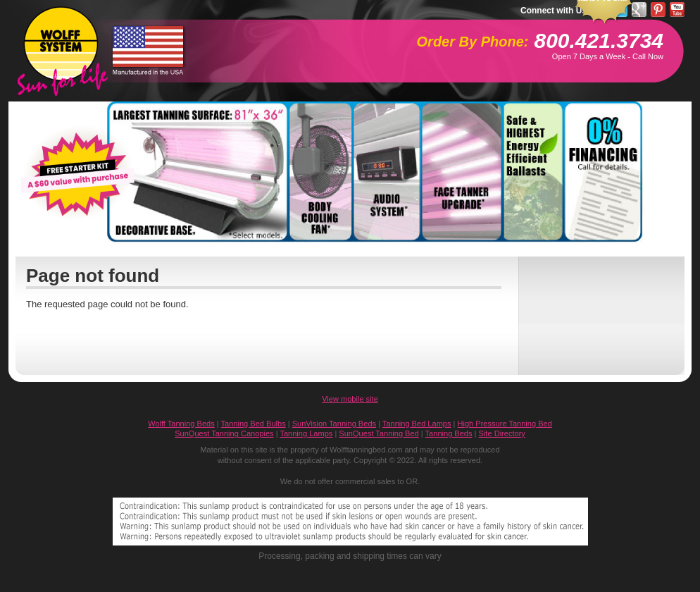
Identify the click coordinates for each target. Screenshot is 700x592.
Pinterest (658, 10)
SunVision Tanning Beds (334, 424)
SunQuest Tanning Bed (379, 433)
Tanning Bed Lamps (417, 424)
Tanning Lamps (306, 433)
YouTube (677, 10)
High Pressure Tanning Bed (505, 424)
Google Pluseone (639, 10)
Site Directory (502, 433)
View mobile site (350, 399)
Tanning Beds (449, 433)
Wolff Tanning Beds (181, 424)
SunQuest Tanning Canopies (224, 433)
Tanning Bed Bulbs (254, 424)
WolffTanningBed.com (61, 43)
